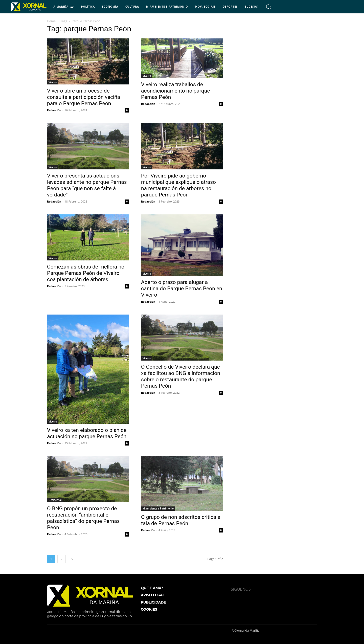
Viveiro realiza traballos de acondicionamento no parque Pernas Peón (176, 91)
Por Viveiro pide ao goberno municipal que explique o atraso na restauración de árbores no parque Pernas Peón (178, 185)
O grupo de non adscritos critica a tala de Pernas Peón (181, 520)
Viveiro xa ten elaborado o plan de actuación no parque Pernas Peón (87, 433)
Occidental (55, 500)
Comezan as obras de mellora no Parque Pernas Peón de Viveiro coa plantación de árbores (86, 273)
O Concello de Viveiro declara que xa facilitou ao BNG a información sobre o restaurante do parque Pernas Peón (181, 376)
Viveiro (53, 82)
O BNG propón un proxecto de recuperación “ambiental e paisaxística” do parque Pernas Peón (83, 518)
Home (51, 21)
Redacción (54, 110)
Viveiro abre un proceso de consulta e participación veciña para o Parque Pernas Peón (84, 97)
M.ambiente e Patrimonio (158, 508)
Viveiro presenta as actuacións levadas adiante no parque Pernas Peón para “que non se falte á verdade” (87, 185)
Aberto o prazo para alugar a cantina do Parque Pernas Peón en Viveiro (182, 288)
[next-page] (72, 559)
